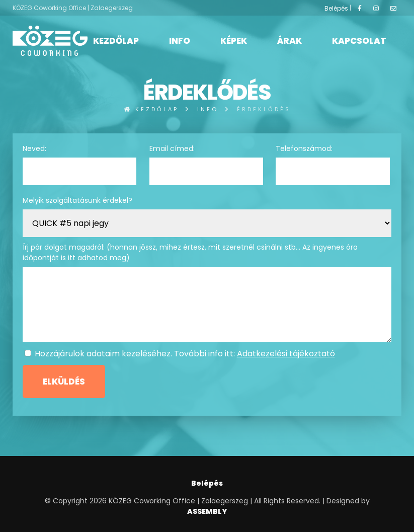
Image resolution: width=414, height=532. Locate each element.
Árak (289, 41)
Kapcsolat (359, 41)
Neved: (34, 148)
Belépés (336, 8)
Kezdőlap (116, 41)
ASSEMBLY (207, 511)
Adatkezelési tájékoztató (286, 354)
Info (180, 41)
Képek (234, 41)
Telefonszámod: (304, 148)
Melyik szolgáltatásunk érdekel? (77, 200)
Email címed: (172, 148)
